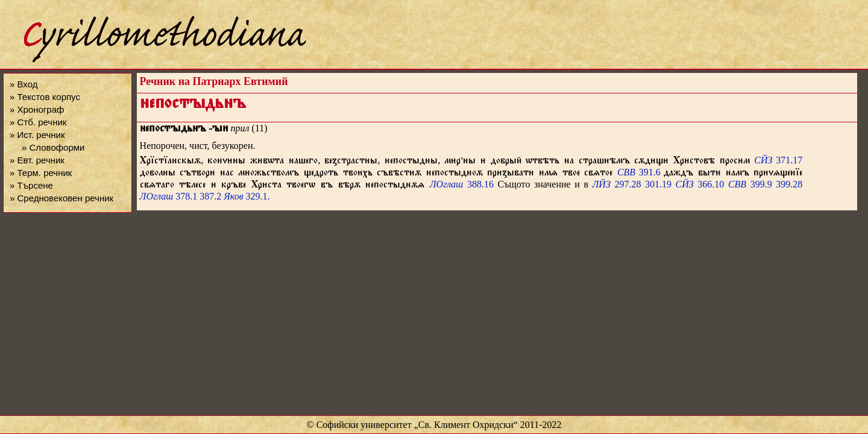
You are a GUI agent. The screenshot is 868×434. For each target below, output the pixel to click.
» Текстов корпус (45, 97)
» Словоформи (53, 147)
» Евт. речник (37, 160)
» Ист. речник (37, 135)
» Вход (24, 84)
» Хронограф (37, 109)
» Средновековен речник (61, 198)
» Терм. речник (41, 173)
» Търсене (31, 185)
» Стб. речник (38, 122)
